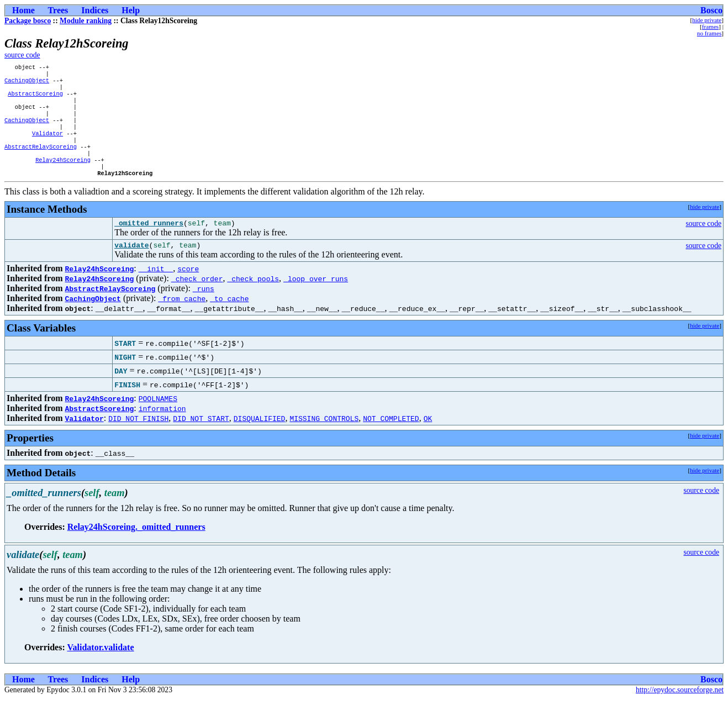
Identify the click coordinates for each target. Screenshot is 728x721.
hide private (707, 20)
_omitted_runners (149, 243)
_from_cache (182, 320)
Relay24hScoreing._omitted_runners (136, 549)
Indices (95, 10)
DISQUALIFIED (260, 440)
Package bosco (28, 21)
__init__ (156, 291)
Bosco (711, 10)
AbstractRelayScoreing (41, 161)
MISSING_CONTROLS (324, 440)
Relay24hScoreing (63, 176)
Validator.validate (100, 669)
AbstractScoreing (35, 99)
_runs (204, 310)
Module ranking (86, 21)
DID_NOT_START (201, 440)
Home (23, 10)
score (188, 291)
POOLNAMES (158, 420)
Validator (48, 145)
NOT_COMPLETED (391, 440)
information (162, 430)
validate (131, 267)
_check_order (197, 301)
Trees (58, 10)
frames (710, 27)
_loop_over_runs (316, 301)
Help (131, 10)
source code (22, 55)
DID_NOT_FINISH (138, 440)
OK (428, 440)
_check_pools (253, 301)
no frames (709, 33)
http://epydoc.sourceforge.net (680, 712)
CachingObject (27, 83)
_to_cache (229, 320)
